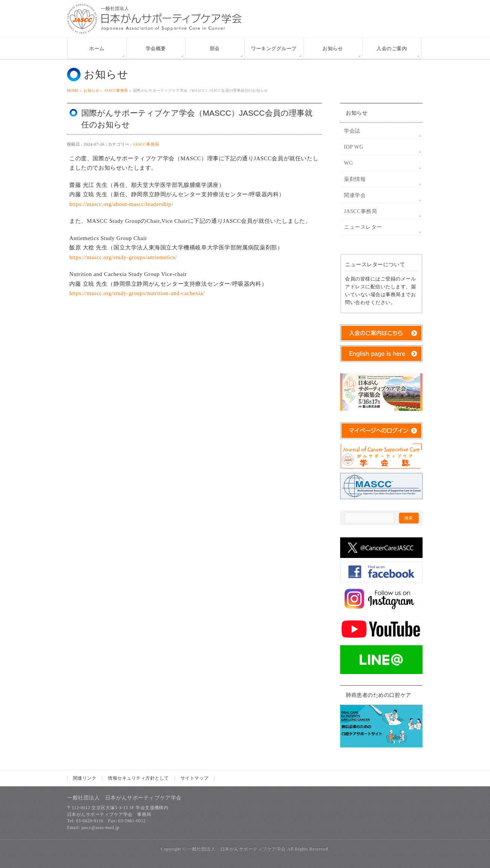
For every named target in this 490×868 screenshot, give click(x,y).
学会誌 (352, 131)
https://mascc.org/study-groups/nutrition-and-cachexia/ (137, 293)
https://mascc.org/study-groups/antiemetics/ (123, 257)
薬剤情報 (355, 179)
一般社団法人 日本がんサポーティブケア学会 (236, 849)
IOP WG (354, 147)
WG (348, 163)
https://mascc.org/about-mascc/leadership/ (121, 204)
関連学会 (355, 195)
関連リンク (85, 778)
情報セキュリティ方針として (138, 778)
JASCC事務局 (146, 144)
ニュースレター (363, 227)
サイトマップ (195, 778)
